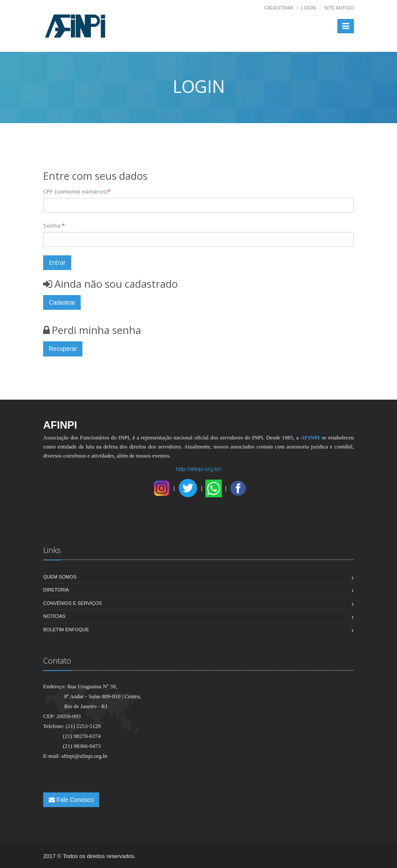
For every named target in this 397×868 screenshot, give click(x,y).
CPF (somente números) (77, 191)
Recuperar (63, 349)
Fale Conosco (71, 800)
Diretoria (56, 590)
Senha (54, 226)
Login (309, 8)
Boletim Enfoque (66, 630)
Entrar (57, 262)
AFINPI (310, 437)
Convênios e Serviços (72, 603)
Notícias (54, 616)
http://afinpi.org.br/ (199, 469)
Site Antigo (339, 8)
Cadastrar (279, 8)
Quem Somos (60, 577)
